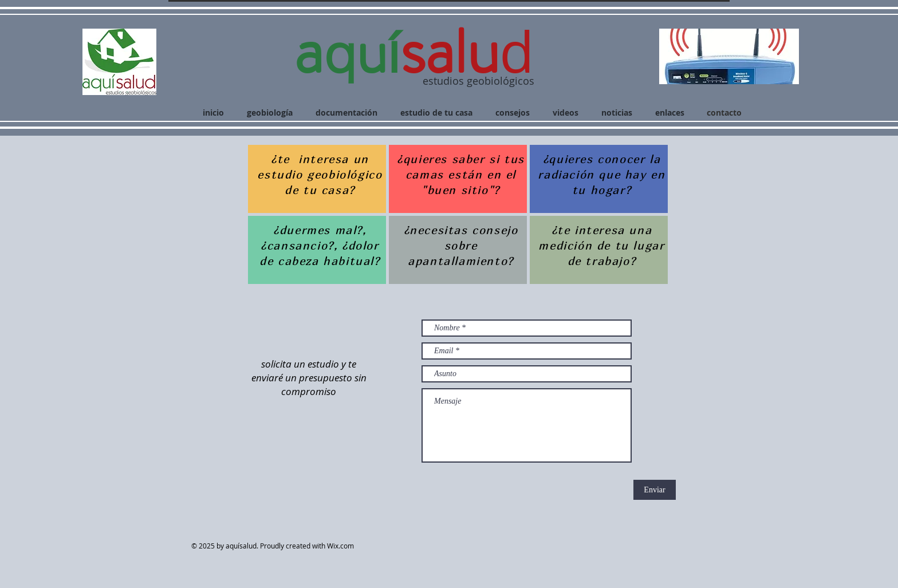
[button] (729, 56)
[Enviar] (655, 490)
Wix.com (343, 546)
